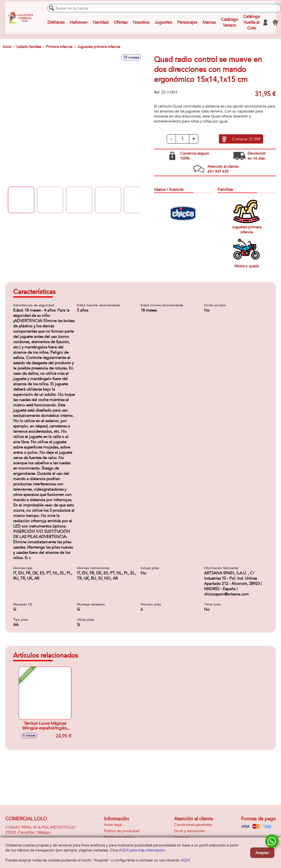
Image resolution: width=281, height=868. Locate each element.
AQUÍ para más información (142, 850)
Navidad (101, 22)
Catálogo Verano (229, 22)
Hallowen (79, 22)
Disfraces (56, 22)
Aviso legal (113, 825)
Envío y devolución (190, 831)
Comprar (246, 139)
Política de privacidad (122, 831)
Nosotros (141, 22)
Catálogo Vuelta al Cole (252, 22)
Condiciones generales (193, 825)
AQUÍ (185, 860)
